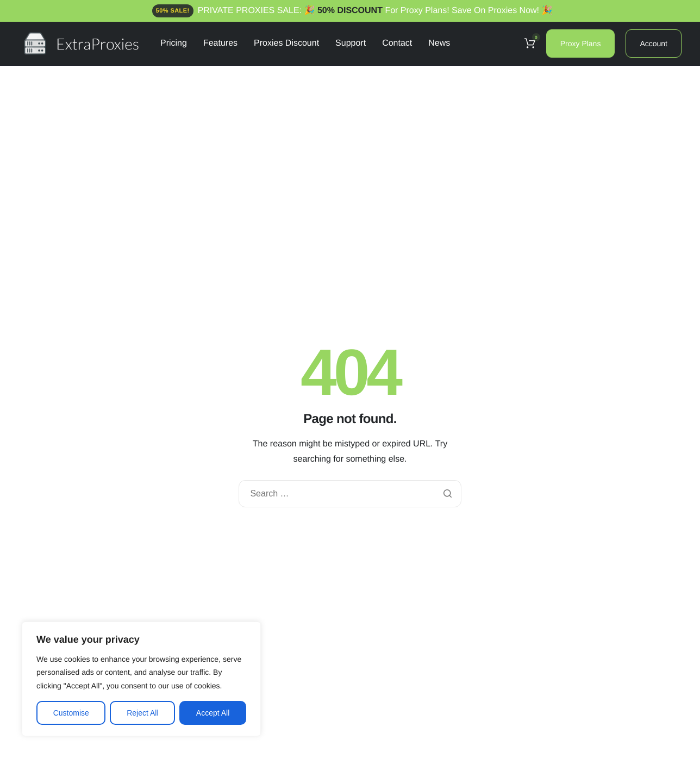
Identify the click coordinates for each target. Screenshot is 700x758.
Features (220, 44)
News (439, 44)
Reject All (142, 713)
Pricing (174, 44)
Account (654, 44)
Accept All (213, 713)
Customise (71, 713)
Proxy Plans (581, 44)
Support (351, 44)
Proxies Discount (286, 44)
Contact (397, 44)
